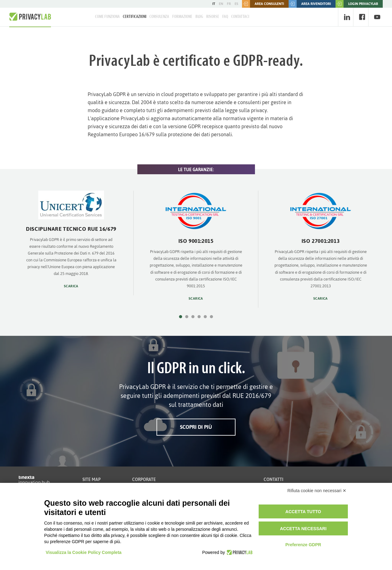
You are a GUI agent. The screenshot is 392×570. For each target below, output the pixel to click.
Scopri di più (196, 427)
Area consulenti (263, 4)
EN (221, 4)
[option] (71, 243)
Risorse (213, 17)
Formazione (182, 17)
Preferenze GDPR (303, 545)
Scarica (71, 286)
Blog (199, 17)
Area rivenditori (310, 4)
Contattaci (240, 17)
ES (236, 4)
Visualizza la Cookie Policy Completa (84, 552)
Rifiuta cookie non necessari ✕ (317, 491)
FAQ (225, 17)
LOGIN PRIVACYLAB (357, 4)
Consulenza (159, 17)
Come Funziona (107, 17)
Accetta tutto (303, 512)
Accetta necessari (303, 529)
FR (229, 4)
